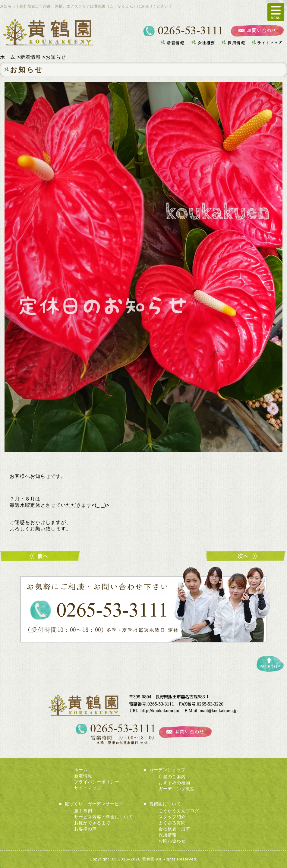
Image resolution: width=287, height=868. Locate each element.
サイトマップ (88, 788)
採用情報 (168, 835)
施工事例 (83, 811)
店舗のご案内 (172, 777)
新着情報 (83, 776)
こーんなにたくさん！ (246, 556)
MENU (276, 12)
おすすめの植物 (174, 783)
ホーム (81, 770)
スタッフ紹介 (172, 817)
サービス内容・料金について (104, 817)
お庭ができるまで (92, 823)
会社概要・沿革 (174, 829)
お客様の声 (85, 829)
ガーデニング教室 (177, 789)
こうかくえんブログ (179, 811)
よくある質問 (172, 823)
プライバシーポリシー (97, 782)
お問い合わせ (172, 841)
